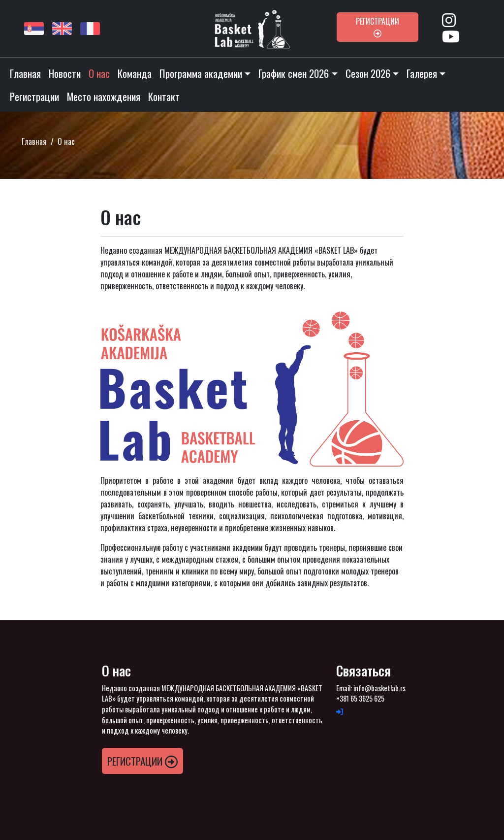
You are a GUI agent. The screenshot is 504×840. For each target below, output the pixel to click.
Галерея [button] (422, 73)
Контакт (164, 96)
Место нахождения (104, 96)
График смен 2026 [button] (294, 73)
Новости (65, 73)
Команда (135, 73)
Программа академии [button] (201, 73)
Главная (25, 73)
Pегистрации (378, 26)
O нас (99, 73)
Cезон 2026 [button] (368, 73)
